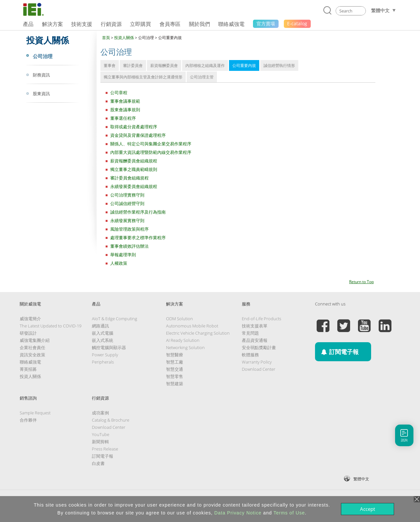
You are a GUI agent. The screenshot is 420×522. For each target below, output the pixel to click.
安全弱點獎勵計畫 (259, 347)
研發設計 (28, 333)
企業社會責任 (32, 347)
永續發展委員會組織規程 (134, 186)
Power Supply (105, 355)
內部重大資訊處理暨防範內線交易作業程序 (151, 152)
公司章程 (119, 93)
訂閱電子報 (103, 456)
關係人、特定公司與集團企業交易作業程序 (151, 144)
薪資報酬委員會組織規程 (134, 161)
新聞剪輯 (100, 442)
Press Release (105, 449)
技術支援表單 (255, 326)
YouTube (101, 434)
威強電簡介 (30, 319)
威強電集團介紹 (35, 340)
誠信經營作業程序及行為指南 (138, 212)
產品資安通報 (255, 340)
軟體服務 (250, 355)
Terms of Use (289, 513)
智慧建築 (175, 384)
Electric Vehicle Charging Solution (198, 333)
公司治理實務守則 (127, 195)
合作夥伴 (28, 420)
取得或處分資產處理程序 (134, 127)
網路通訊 (100, 326)
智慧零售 (175, 376)
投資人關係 (124, 38)
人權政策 (119, 263)
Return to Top (361, 282)
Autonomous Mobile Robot (192, 326)
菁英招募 (28, 369)
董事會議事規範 (125, 101)
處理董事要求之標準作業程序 (138, 238)
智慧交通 (175, 369)
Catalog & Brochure (111, 420)
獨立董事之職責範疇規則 (134, 169)
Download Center (259, 369)
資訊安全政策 (32, 355)
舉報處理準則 (123, 255)
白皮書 (98, 463)
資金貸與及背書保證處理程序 (138, 135)
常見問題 (250, 333)
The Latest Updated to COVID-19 (51, 326)
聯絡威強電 (30, 362)
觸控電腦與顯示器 (109, 347)
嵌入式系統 (103, 340)
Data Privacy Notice (238, 513)
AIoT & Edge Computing (115, 319)
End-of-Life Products (262, 319)
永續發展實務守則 (127, 220)
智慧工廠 (175, 362)
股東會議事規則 (125, 110)
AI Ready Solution (183, 340)
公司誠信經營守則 (127, 203)
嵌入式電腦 (103, 333)
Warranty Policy (257, 362)
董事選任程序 (123, 118)
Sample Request (35, 413)
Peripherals (103, 362)
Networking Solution (185, 347)
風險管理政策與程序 (129, 229)
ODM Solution (179, 319)
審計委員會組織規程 (129, 178)
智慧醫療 (175, 355)
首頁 (106, 38)
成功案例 (100, 413)
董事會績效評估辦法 (129, 246)
